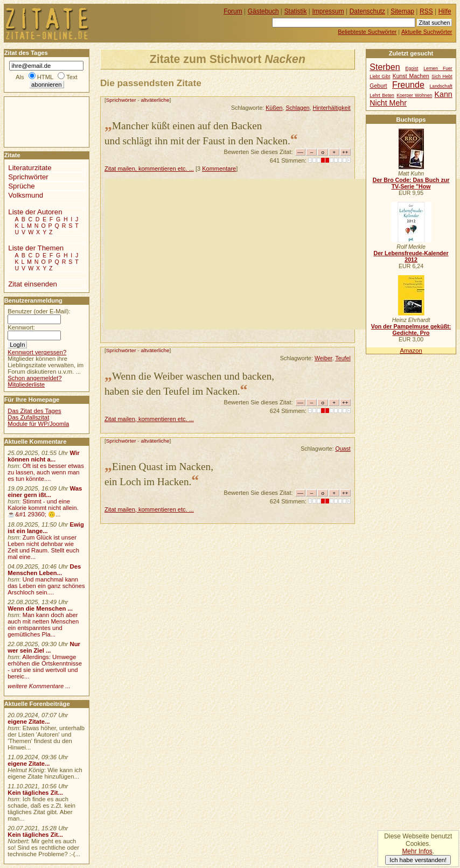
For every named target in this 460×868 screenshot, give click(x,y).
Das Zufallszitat (28, 417)
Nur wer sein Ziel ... (44, 647)
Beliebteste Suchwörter (367, 32)
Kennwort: (21, 327)
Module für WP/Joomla (38, 424)
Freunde (408, 85)
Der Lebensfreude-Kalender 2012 (411, 256)
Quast (343, 449)
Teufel (343, 358)
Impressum (328, 11)
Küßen (274, 108)
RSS (426, 11)
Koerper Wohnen (414, 95)
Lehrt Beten (382, 95)
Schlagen (297, 108)
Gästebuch (263, 11)
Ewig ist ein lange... (46, 528)
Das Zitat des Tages (34, 411)
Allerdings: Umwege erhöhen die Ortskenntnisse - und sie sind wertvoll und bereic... (45, 667)
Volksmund (26, 195)
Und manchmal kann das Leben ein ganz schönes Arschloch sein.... (46, 586)
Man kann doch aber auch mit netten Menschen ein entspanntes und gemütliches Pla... (43, 625)
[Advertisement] (282, 254)
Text (72, 77)
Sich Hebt (442, 76)
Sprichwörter (121, 100)
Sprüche (21, 186)
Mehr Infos (417, 851)
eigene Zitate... (29, 722)
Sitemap (402, 11)
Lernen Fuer (438, 68)
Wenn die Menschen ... (40, 608)
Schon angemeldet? (34, 378)
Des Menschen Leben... (44, 570)
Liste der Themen (36, 248)
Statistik (296, 11)
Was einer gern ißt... (45, 492)
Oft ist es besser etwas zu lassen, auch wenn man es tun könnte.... (46, 472)
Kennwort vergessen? (37, 352)
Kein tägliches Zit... (35, 793)
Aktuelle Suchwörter (427, 32)
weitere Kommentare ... (39, 686)
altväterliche (155, 100)
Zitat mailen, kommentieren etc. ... (149, 169)
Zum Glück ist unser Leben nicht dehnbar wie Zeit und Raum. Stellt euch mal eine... (43, 547)
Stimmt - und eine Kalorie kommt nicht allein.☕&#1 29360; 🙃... (43, 508)
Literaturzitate (30, 168)
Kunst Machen (411, 76)
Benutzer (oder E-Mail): (39, 311)
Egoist (412, 68)
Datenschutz (367, 11)
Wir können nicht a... (43, 456)
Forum (233, 11)
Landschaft (441, 86)
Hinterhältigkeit (332, 108)
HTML (45, 77)
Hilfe (445, 11)
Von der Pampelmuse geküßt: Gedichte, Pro (411, 330)
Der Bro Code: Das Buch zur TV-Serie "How (411, 183)
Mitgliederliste (26, 384)
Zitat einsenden (33, 284)
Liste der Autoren (35, 212)
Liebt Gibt (380, 76)
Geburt (378, 86)
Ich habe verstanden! (418, 860)
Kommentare (219, 169)
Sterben (385, 67)
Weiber (323, 358)
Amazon (411, 351)
